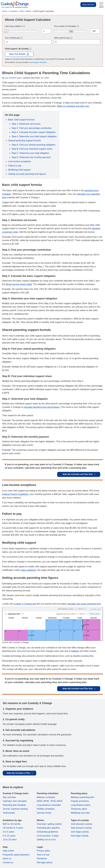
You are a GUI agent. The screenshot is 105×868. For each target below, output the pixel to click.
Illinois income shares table (19, 284)
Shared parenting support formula (24, 141)
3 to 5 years (8, 832)
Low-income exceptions (20, 161)
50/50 (40, 801)
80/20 (60, 801)
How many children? (14, 26)
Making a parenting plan (83, 797)
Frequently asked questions (16, 855)
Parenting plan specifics (48, 828)
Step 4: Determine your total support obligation (34, 136)
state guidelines (29, 570)
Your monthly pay (12, 38)
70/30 (53, 801)
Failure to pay (15, 166)
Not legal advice (45, 862)
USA (22, 11)
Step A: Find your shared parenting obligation (33, 145)
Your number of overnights (65, 26)
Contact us (8, 862)
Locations (13, 11)
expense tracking (19, 809)
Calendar (7, 801)
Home (5, 11)
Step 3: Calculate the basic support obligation (34, 132)
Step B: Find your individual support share (32, 149)
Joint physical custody (81, 824)
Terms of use (43, 855)
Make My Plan (88, 5)
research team (15, 78)
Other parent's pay (62, 38)
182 (71, 31)
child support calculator (38, 62)
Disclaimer (42, 859)
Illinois (28, 11)
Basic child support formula (21, 120)
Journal (6, 809)
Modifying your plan (80, 813)
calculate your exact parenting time (84, 604)
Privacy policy (43, 851)
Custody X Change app (25, 604)
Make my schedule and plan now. (73, 106)
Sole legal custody (80, 836)
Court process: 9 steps (48, 836)
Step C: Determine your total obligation (30, 153)
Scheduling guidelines (47, 832)
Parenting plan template (14, 805)
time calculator (20, 801)
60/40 (46, 801)
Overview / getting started (49, 824)
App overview (9, 797)
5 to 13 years (9, 836)
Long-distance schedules (49, 805)
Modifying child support (19, 170)
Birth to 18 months (12, 824)
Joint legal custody (80, 832)
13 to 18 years (10, 840)
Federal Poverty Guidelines (15, 494)
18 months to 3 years (13, 828)
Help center (8, 851)
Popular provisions (80, 801)
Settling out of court (46, 840)
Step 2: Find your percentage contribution (32, 128)
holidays (75, 651)
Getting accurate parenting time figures (27, 174)
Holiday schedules (46, 809)
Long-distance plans (81, 805)
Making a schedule (46, 797)
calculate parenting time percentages (41, 407)
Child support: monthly (17, 49)
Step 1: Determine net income (26, 124)
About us (7, 859)
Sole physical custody (81, 828)
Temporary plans (79, 809)
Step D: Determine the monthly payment (31, 157)
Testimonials (9, 813)
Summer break (44, 813)
